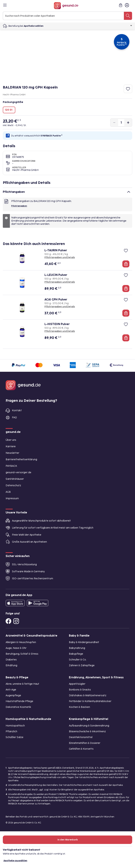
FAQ (14, 417)
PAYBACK (11, 466)
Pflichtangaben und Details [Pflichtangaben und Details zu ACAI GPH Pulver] (60, 307)
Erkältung (11, 665)
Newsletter (12, 453)
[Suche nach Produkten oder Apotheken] (128, 16)
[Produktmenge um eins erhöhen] (128, 123)
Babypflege (76, 654)
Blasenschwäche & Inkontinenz (87, 731)
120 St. (9, 110)
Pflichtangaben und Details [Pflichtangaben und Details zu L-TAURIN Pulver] (60, 257)
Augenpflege (13, 695)
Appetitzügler (77, 684)
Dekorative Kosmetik (18, 707)
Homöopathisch (15, 726)
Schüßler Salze (15, 737)
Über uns (11, 440)
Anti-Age (11, 690)
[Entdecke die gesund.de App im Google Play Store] (38, 603)
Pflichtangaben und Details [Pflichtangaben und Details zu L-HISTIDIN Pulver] (60, 331)
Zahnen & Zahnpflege (82, 665)
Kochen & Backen (79, 707)
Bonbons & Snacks (80, 690)
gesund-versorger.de (18, 472)
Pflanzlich (11, 731)
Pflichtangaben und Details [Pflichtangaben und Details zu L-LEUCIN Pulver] (60, 282)
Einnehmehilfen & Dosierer (85, 743)
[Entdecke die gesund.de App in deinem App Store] (15, 603)
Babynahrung (77, 648)
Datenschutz (13, 485)
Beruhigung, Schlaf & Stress (22, 654)
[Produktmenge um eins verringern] (114, 123)
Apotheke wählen (78, 26)
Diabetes (11, 660)
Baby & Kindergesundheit (84, 642)
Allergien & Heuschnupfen (21, 642)
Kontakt (17, 410)
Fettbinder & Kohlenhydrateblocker (90, 701)
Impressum (12, 498)
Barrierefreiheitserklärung (21, 459)
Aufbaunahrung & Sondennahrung (89, 726)
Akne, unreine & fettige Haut (22, 684)
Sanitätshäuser (15, 479)
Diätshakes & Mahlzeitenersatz (88, 695)
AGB (8, 492)
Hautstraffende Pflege (19, 701)
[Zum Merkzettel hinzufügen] (128, 89)
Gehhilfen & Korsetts (81, 749)
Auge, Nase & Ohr (16, 648)
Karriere (11, 446)
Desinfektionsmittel (81, 737)
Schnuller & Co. (78, 660)
